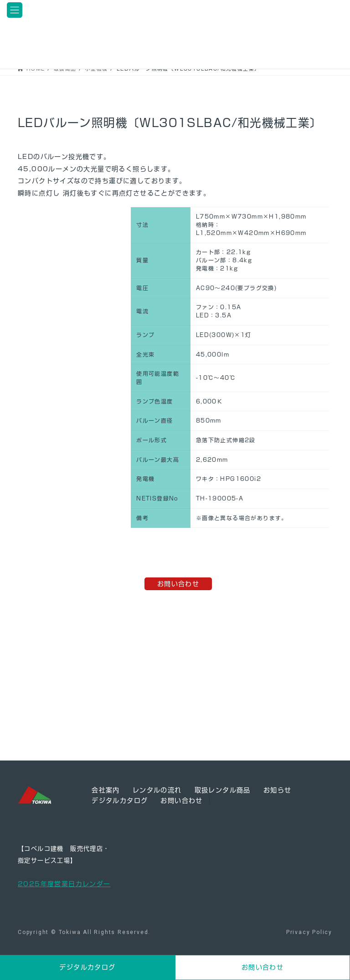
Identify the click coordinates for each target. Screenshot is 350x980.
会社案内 (106, 790)
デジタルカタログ (120, 801)
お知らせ (278, 790)
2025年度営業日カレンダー (64, 884)
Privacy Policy (309, 932)
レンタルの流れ (157, 790)
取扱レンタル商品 (223, 790)
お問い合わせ (178, 584)
